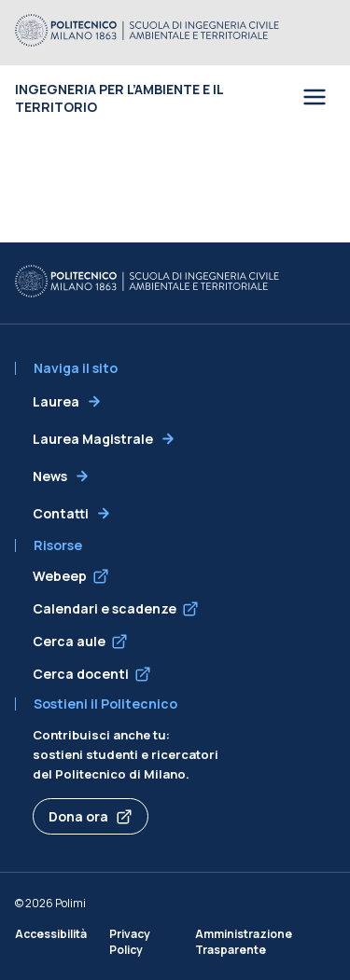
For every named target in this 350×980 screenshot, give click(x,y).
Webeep (60, 576)
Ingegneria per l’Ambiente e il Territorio (119, 98)
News (50, 476)
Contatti (61, 513)
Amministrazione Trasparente (244, 942)
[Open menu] (315, 98)
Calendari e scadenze (105, 608)
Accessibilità (51, 934)
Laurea (56, 401)
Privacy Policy (130, 942)
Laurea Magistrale (93, 439)
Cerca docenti (81, 674)
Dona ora (78, 816)
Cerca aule (69, 641)
